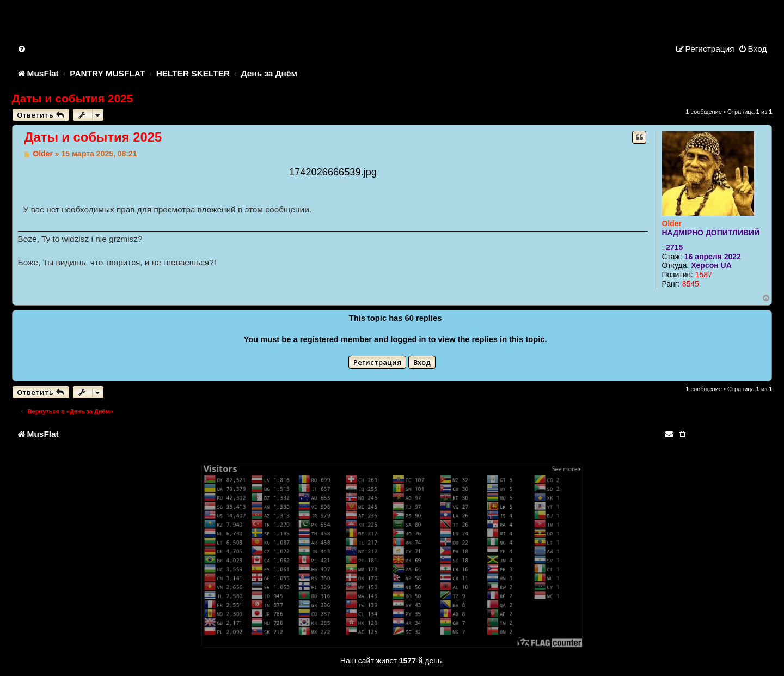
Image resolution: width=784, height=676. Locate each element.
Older (672, 223)
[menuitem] (22, 49)
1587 (704, 275)
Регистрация (377, 362)
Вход (422, 362)
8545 (691, 284)
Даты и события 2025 (73, 98)
